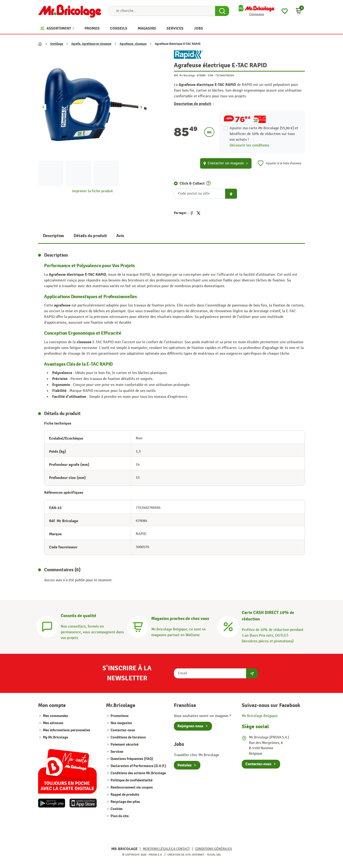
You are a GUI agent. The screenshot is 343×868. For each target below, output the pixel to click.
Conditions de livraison (128, 737)
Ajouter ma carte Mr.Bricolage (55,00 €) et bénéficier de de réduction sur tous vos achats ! (264, 134)
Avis (120, 236)
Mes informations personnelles (67, 730)
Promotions (119, 716)
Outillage (57, 44)
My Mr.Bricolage (55, 737)
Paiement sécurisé (124, 745)
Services (117, 752)
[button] (299, 11)
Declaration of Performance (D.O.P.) (138, 766)
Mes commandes (55, 716)
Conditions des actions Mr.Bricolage (138, 773)
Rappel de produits (125, 795)
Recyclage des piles (125, 802)
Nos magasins (121, 723)
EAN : (211, 75)
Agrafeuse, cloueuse (133, 44)
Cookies (116, 809)
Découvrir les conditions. (250, 145)
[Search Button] (222, 11)
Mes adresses (53, 723)
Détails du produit (90, 236)
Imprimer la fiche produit (92, 191)
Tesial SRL (214, 855)
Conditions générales (213, 849)
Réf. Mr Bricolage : (185, 75)
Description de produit (194, 104)
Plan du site (119, 816)
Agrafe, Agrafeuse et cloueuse (91, 44)
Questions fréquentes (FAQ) (131, 759)
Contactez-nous (122, 730)
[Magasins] (138, 626)
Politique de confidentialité (131, 780)
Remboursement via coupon (131, 787)
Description (53, 236)
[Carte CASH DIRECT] (228, 626)
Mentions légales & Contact (166, 849)
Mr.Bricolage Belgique (260, 716)
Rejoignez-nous (190, 726)
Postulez (184, 765)
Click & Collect (192, 183)
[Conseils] (47, 626)
